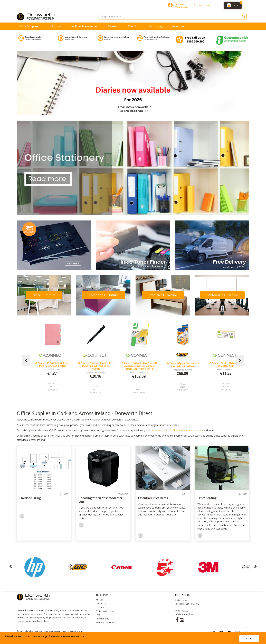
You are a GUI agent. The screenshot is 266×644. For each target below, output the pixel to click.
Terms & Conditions (106, 622)
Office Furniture (44, 295)
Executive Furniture (163, 295)
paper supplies (159, 430)
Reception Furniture (103, 295)
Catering (114, 26)
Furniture (178, 26)
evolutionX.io (76, 631)
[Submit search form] (243, 16)
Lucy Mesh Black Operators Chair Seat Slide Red (52, 365)
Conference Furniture (222, 295)
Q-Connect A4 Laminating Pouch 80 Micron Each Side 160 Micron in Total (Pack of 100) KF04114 (183, 366)
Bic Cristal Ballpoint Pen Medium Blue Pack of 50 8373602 (226, 365)
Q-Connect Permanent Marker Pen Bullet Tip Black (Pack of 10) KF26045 (139, 366)
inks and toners (194, 430)
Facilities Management (85, 26)
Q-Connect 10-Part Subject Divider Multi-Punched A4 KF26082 (96, 365)
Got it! (249, 638)
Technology (156, 26)
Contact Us (101, 603)
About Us (100, 600)
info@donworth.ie (184, 614)
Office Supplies (28, 26)
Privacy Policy (102, 619)
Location (100, 607)
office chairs (178, 430)
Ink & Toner (54, 26)
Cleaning (134, 26)
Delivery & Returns (105, 611)
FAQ (98, 615)
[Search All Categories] (173, 17)
